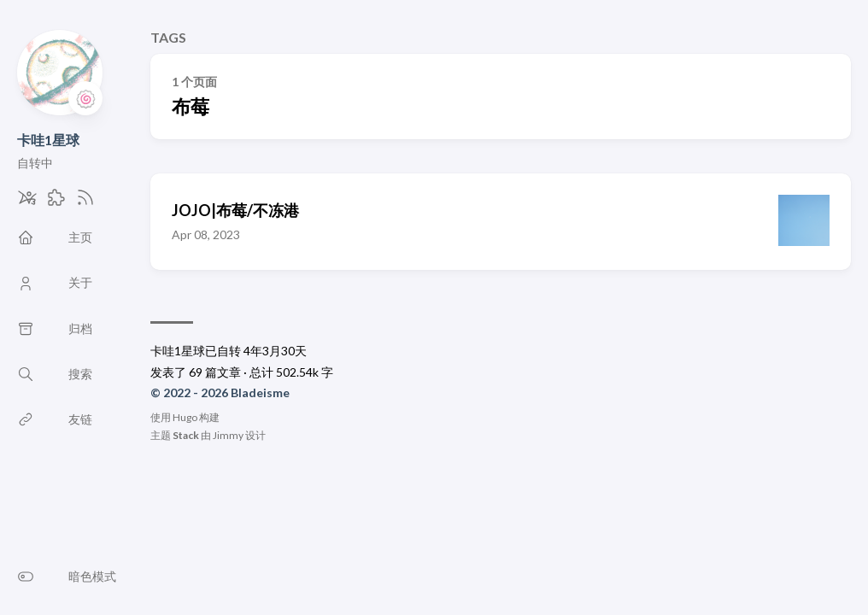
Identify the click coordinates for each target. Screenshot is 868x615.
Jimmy (228, 435)
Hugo (185, 417)
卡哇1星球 (48, 140)
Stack (186, 435)
